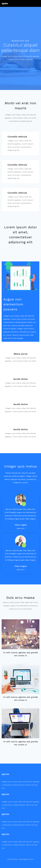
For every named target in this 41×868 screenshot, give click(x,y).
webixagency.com (26, 859)
